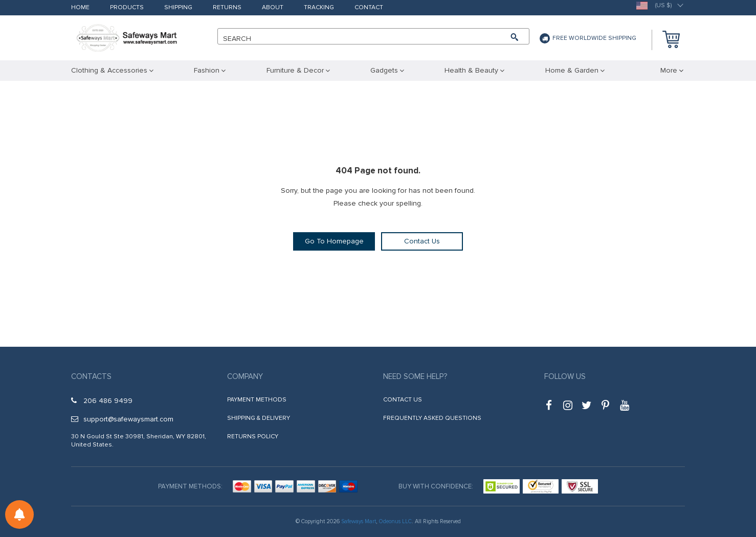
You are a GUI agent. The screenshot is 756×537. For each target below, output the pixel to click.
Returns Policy (253, 437)
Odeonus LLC (395, 521)
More (669, 70)
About (273, 8)
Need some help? (415, 376)
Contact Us (422, 241)
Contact (369, 8)
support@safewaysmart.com (122, 419)
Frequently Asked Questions (432, 418)
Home (80, 8)
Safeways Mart (359, 521)
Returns (227, 8)
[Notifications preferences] (19, 514)
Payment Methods (257, 400)
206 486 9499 (102, 401)
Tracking (319, 8)
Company (245, 376)
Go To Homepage (334, 241)
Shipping (178, 8)
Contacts (91, 376)
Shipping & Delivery (259, 418)
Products (127, 8)
